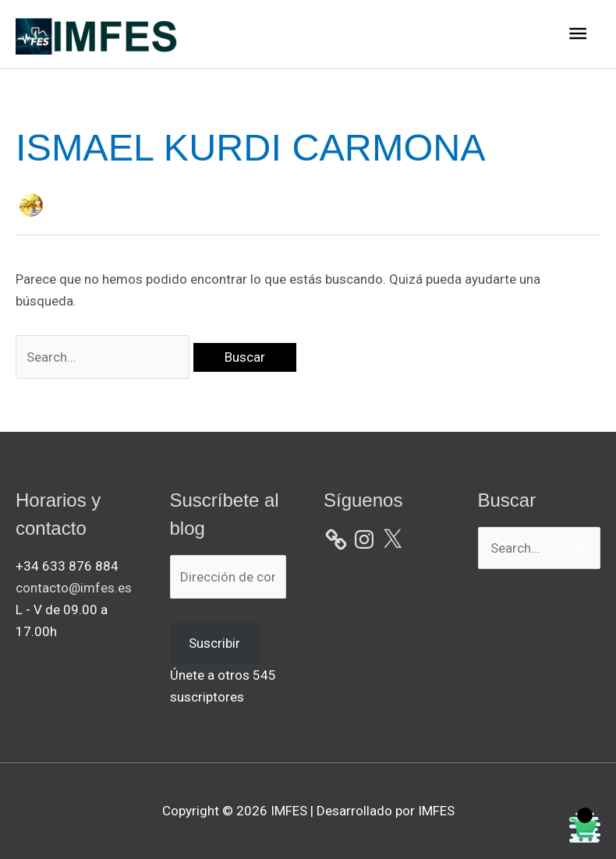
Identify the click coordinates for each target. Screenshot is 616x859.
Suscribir (214, 643)
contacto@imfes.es (74, 588)
